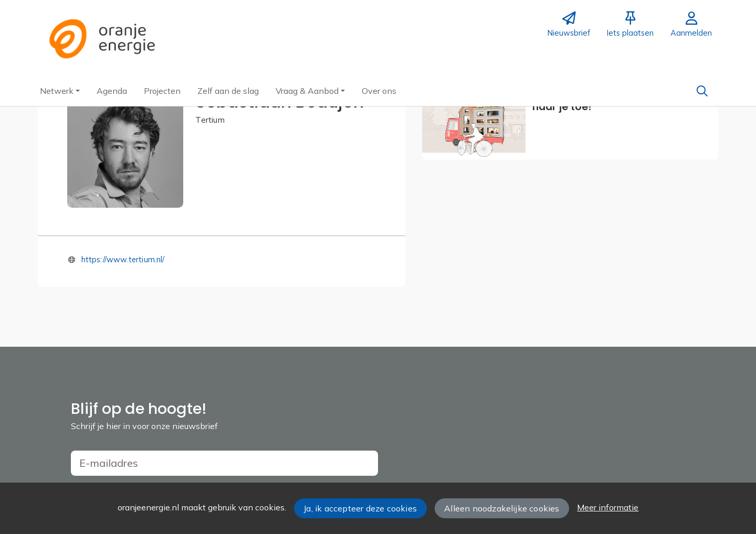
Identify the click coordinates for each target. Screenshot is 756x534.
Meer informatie (608, 507)
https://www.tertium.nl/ (123, 259)
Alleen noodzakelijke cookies (502, 508)
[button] (60, 91)
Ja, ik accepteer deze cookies (360, 508)
